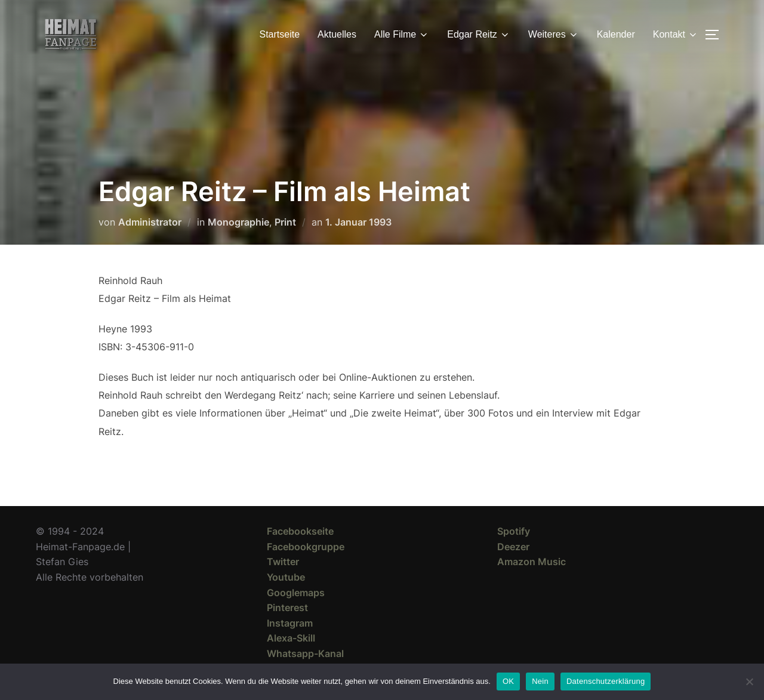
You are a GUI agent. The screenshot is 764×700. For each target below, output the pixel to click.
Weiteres (554, 35)
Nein (540, 681)
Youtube (286, 577)
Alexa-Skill (291, 638)
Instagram (290, 623)
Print (285, 222)
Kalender (616, 34)
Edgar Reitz (479, 35)
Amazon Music (532, 562)
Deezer (513, 547)
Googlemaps (296, 593)
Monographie (238, 222)
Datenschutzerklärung (606, 681)
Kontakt (676, 35)
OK (508, 681)
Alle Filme (402, 35)
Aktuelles (337, 34)
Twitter (283, 562)
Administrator (150, 222)
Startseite (280, 34)
